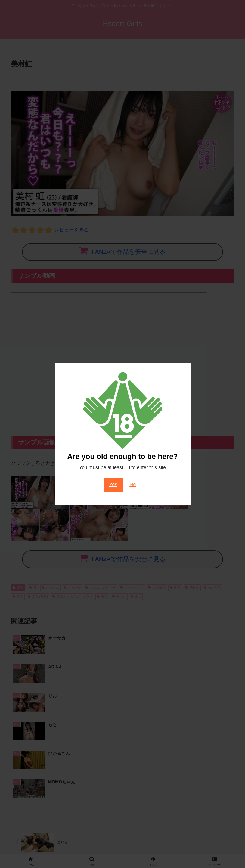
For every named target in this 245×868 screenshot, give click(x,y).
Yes (113, 485)
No (133, 485)
